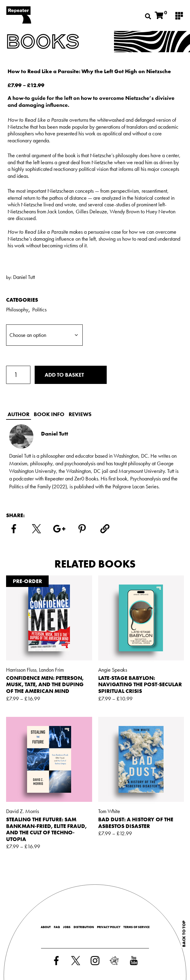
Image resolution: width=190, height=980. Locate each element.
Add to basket (64, 375)
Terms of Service (136, 927)
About (46, 927)
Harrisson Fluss (21, 670)
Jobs (67, 927)
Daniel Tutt (24, 277)
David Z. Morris (22, 811)
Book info (49, 414)
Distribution (84, 927)
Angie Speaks (113, 670)
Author (19, 414)
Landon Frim (51, 670)
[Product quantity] (18, 375)
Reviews (80, 414)
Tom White (109, 811)
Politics (39, 309)
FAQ (57, 927)
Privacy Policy (109, 927)
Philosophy (17, 309)
